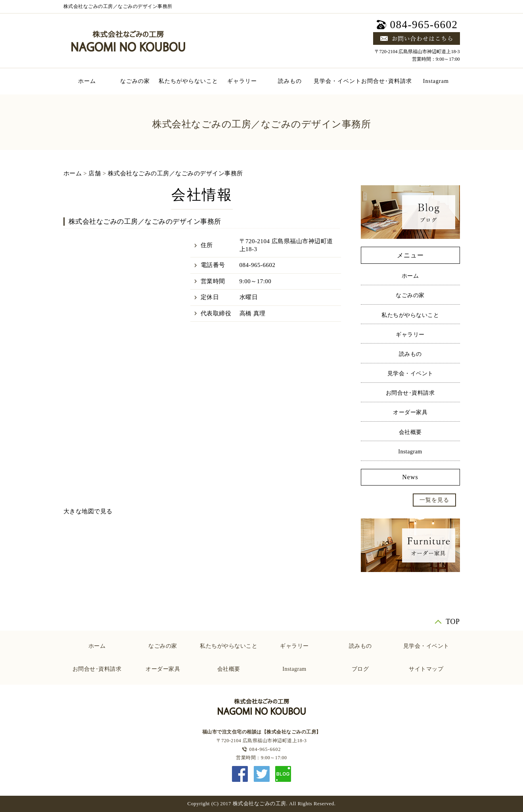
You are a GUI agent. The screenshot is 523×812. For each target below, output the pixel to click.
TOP (453, 622)
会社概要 (410, 432)
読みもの (290, 81)
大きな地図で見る (88, 511)
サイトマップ (426, 669)
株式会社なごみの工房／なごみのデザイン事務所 (175, 173)
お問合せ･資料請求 (387, 81)
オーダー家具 (410, 412)
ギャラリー (242, 81)
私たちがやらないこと (188, 81)
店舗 (95, 173)
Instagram (436, 81)
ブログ (360, 669)
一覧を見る (434, 500)
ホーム (87, 81)
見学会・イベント (337, 81)
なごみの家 (135, 81)
